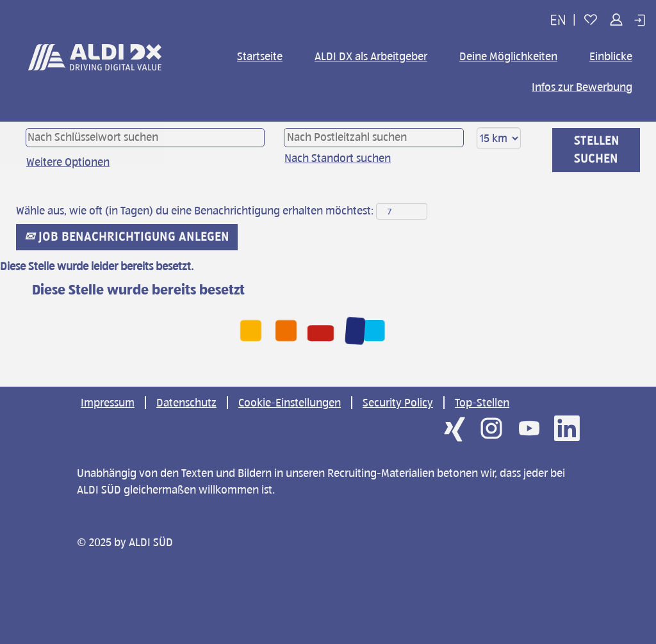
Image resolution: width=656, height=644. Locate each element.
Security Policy (398, 403)
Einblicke (611, 56)
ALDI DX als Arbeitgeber (371, 56)
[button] (558, 20)
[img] (95, 66)
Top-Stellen (482, 403)
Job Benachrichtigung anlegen (127, 237)
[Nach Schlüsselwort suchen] (145, 138)
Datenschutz (186, 403)
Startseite (260, 56)
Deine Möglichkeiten (508, 56)
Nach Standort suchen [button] (338, 158)
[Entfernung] (499, 138)
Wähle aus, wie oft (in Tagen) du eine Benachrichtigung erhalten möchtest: (195, 211)
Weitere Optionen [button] (68, 162)
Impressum (108, 403)
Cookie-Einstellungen (290, 403)
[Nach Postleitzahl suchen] (374, 138)
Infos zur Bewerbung (582, 87)
